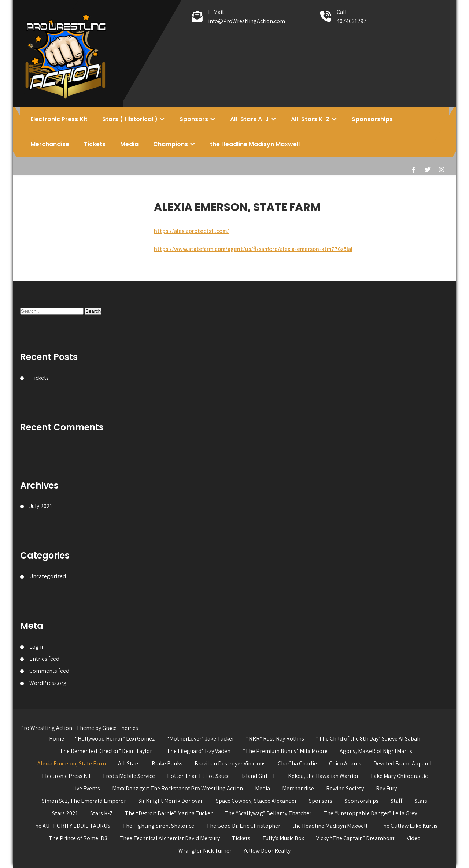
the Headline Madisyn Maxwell (255, 144)
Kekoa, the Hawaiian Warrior (323, 776)
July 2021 (41, 506)
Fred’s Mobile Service (129, 776)
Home (57, 739)
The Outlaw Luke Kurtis (409, 826)
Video (414, 838)
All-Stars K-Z (310, 119)
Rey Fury (386, 788)
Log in (37, 647)
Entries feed (44, 659)
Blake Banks (167, 763)
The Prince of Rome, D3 (78, 838)
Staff (396, 801)
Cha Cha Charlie (297, 763)
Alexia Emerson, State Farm (72, 763)
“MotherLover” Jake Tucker (200, 739)
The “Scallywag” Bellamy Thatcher (268, 813)
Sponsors (194, 119)
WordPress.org (48, 683)
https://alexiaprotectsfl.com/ (191, 231)
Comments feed (49, 671)
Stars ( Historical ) (130, 119)
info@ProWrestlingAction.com (247, 21)
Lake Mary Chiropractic (399, 776)
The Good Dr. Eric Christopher (243, 826)
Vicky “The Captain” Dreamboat (355, 838)
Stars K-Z (101, 813)
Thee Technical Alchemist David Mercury (170, 838)
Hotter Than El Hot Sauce (198, 776)
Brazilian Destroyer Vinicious (230, 763)
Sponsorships (372, 119)
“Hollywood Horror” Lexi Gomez (115, 739)
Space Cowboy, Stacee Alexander (256, 801)
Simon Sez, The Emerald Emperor (84, 801)
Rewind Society (345, 788)
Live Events (86, 788)
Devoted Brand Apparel (402, 763)
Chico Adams (345, 763)
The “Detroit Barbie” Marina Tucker (169, 813)
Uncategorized (48, 576)
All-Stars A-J (250, 119)
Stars (421, 801)
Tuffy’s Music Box (283, 838)
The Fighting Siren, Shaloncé (158, 826)
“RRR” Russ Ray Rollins (275, 739)
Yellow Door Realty (267, 851)
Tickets (95, 144)
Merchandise (50, 144)
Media (129, 144)
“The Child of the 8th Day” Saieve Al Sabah (368, 739)
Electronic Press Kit (59, 119)
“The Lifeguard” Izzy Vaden (197, 751)
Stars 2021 (65, 813)
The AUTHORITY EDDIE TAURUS (71, 826)
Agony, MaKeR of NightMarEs (376, 751)
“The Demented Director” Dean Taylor (105, 751)
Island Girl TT (259, 776)
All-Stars (129, 763)
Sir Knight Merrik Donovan (171, 801)
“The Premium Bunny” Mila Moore (285, 751)
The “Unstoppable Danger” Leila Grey (370, 813)
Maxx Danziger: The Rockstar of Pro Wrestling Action (178, 788)
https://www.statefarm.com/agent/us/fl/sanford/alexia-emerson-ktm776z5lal (253, 249)
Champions (171, 144)
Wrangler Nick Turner (205, 851)
